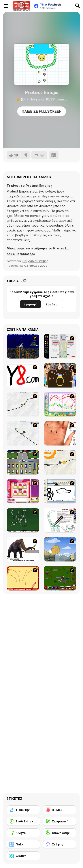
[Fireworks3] (23, 578)
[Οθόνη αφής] (60, 833)
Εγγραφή (30, 304)
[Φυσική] (23, 856)
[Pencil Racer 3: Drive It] (60, 462)
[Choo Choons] (60, 578)
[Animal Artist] (60, 404)
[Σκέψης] (60, 844)
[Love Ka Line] (60, 433)
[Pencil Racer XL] (23, 404)
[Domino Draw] (23, 520)
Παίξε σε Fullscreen (42, 111)
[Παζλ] (23, 844)
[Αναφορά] (39, 155)
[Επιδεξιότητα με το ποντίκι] (23, 821)
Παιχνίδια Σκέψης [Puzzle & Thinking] (35, 261)
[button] (21, 254)
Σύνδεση (53, 304)
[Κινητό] (23, 833)
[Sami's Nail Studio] (23, 491)
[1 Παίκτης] (23, 810)
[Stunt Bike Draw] (23, 346)
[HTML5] (60, 810)
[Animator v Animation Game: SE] (60, 491)
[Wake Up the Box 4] (60, 549)
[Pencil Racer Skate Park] (23, 433)
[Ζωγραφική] (60, 821)
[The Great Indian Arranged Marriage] (60, 375)
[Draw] (23, 375)
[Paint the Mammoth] (23, 549)
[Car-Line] (23, 462)
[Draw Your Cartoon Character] (60, 346)
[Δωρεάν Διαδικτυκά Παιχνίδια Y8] (21, 6)
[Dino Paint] (60, 520)
